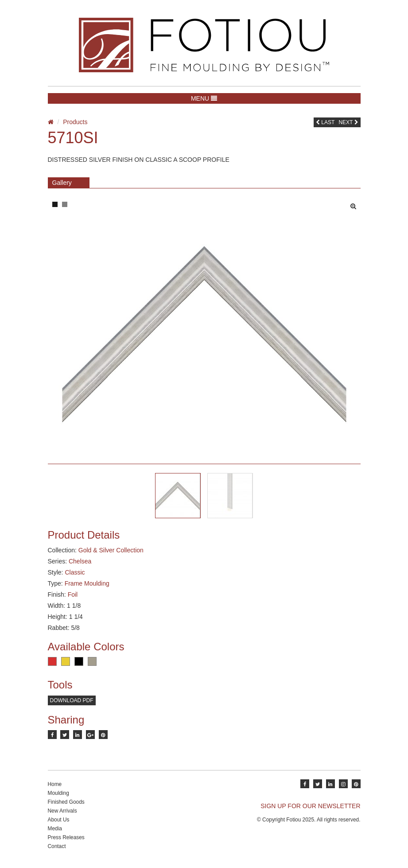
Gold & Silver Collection (111, 550)
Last (325, 122)
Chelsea (80, 561)
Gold (66, 661)
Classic (75, 572)
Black (79, 661)
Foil (73, 594)
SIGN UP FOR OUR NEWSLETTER (310, 806)
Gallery (62, 183)
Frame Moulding (87, 583)
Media (55, 829)
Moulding (58, 793)
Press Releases (66, 837)
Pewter (92, 661)
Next (348, 122)
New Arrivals (62, 811)
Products (75, 122)
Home (55, 784)
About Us (59, 820)
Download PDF (72, 700)
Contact (57, 846)
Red (52, 661)
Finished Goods (66, 802)
